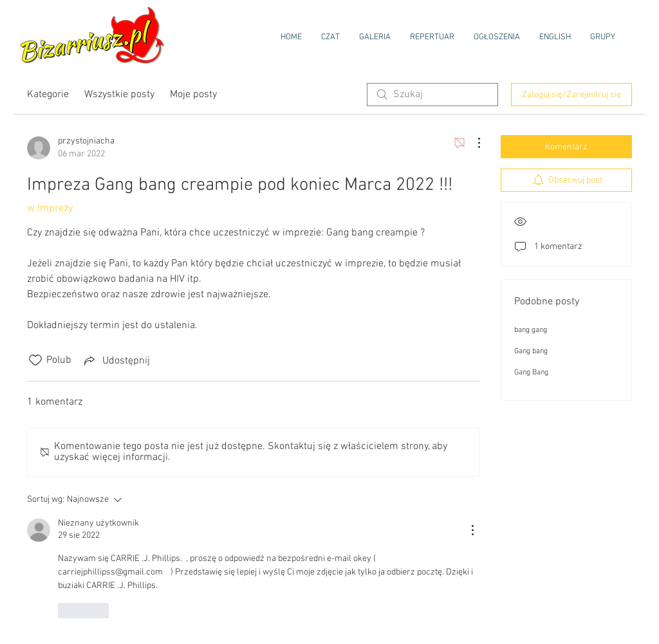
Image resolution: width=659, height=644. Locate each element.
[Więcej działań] (472, 143)
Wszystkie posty (119, 95)
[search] (432, 95)
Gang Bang (531, 373)
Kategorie (48, 95)
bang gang (531, 330)
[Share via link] (116, 360)
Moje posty (193, 95)
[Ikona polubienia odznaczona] (35, 360)
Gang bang (531, 351)
